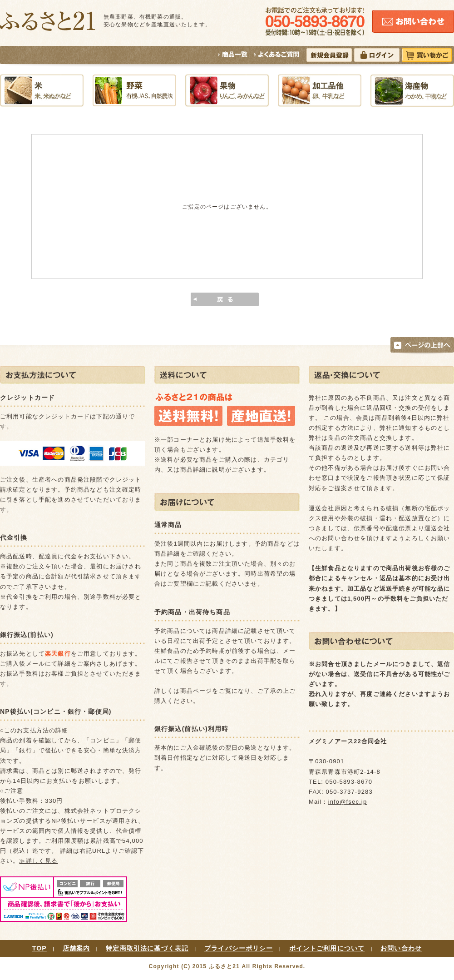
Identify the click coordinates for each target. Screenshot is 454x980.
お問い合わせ (401, 948)
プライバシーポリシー (239, 948)
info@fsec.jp (348, 802)
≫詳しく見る (38, 861)
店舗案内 (76, 948)
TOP (39, 948)
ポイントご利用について (327, 948)
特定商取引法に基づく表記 (147, 948)
